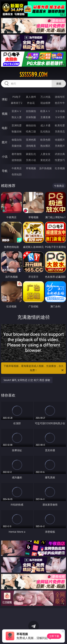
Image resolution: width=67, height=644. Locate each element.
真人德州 (31, 97)
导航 (5, 171)
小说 (5, 157)
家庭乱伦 (31, 154)
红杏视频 (60, 168)
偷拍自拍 (31, 125)
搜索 (59, 84)
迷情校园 (17, 160)
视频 (5, 114)
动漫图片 (60, 140)
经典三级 (31, 131)
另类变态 (60, 131)
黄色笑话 (45, 160)
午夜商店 (17, 168)
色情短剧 (17, 174)
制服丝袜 (17, 131)
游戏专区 (60, 97)
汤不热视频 (45, 168)
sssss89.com (33, 75)
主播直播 (45, 117)
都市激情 (17, 154)
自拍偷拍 (31, 111)
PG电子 (17, 97)
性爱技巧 (60, 160)
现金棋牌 (45, 103)
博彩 (5, 99)
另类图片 (60, 146)
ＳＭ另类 (60, 117)
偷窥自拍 (17, 140)
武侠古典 (60, 154)
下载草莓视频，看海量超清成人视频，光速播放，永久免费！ (34, 368)
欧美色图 (45, 140)
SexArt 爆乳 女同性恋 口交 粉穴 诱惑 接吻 (27, 380)
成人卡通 (45, 125)
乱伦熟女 (45, 131)
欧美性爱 (60, 125)
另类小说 (31, 160)
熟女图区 (45, 146)
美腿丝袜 (17, 146)
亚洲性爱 (17, 125)
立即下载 (54, 636)
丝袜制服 (31, 117)
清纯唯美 (31, 146)
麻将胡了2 (17, 103)
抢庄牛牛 (60, 103)
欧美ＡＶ (45, 111)
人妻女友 (45, 154)
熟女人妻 (17, 117)
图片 (5, 142)
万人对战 (45, 97)
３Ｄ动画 (60, 111)
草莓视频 (31, 168)
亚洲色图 (31, 140)
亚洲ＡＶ (17, 111)
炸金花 (31, 103)
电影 (5, 128)
